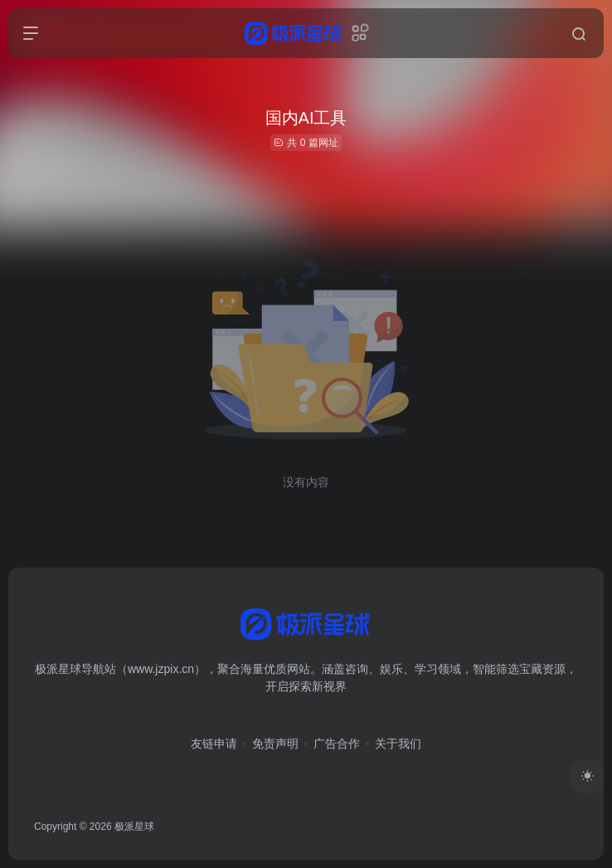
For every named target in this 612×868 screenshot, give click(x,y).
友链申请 (214, 744)
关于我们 (398, 744)
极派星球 (134, 827)
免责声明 (275, 744)
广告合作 (337, 744)
